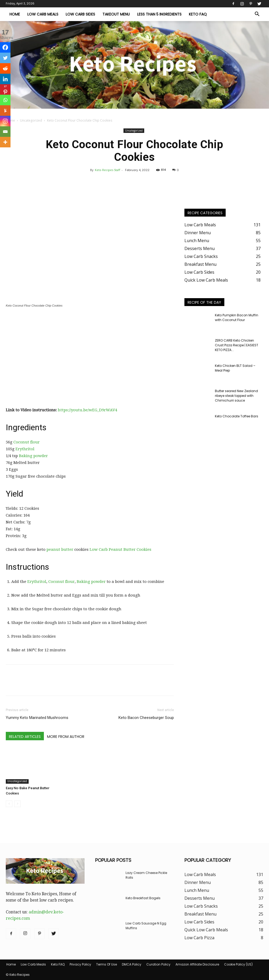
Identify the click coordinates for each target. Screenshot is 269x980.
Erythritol (25, 449)
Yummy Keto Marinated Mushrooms (37, 718)
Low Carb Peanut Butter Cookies (120, 549)
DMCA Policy (132, 964)
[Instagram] (5, 121)
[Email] (5, 132)
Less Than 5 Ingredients (159, 14)
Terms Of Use (107, 964)
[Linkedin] (5, 79)
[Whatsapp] (5, 100)
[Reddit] (5, 68)
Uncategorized (31, 120)
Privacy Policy (80, 964)
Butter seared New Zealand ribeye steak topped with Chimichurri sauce (236, 396)
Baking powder (33, 456)
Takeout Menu (116, 14)
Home (15, 14)
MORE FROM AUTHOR (66, 737)
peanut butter (60, 549)
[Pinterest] (5, 89)
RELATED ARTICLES (25, 737)
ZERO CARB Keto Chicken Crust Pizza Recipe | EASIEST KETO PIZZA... (237, 345)
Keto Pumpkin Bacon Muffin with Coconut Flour (237, 317)
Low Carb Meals (43, 14)
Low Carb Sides (80, 14)
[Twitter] (5, 58)
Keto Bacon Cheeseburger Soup (146, 718)
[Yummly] (5, 111)
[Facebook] (5, 47)
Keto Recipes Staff (107, 170)
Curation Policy (158, 964)
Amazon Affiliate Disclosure (197, 964)
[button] (257, 14)
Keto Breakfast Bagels (143, 898)
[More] (5, 142)
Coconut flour (27, 442)
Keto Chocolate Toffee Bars (237, 416)
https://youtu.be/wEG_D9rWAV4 (87, 410)
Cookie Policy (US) (238, 964)
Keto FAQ (198, 14)
